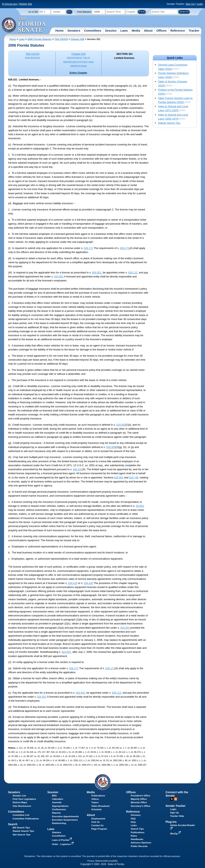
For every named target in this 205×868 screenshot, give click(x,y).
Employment (98, 819)
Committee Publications (26, 819)
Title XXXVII (61, 39)
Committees (93, 30)
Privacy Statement (96, 861)
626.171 (88, 248)
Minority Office (139, 802)
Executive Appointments (65, 816)
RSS (176, 799)
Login (200, 4)
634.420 (88, 583)
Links (134, 825)
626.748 (134, 477)
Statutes (57, 832)
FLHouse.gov (10, 4)
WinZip (176, 834)
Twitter (172, 799)
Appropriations (60, 806)
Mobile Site (26, 4)
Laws (124, 30)
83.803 (140, 506)
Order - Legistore (63, 844)
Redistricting (59, 823)
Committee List (21, 815)
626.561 (119, 477)
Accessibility (112, 861)
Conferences (59, 809)
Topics (95, 802)
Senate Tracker (176, 806)
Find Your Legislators (24, 799)
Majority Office (139, 799)
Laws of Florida (62, 840)
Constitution (59, 836)
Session (111, 30)
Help (133, 822)
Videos (95, 799)
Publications (98, 796)
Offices (161, 30)
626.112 (133, 272)
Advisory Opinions (141, 843)
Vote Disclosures (22, 806)
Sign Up (190, 4)
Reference (178, 30)
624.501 (97, 272)
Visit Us (95, 822)
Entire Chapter (78, 73)
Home (59, 30)
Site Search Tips (22, 835)
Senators (74, 30)
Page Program (99, 829)
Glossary (136, 815)
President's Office (140, 796)
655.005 (111, 447)
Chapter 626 (77, 39)
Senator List (19, 796)
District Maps (20, 802)
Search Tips (137, 829)
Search (13, 824)
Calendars (58, 799)
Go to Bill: (33, 12)
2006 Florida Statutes (40, 39)
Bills (54, 796)
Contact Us (97, 825)
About (148, 30)
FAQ (133, 819)
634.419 (73, 583)
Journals (57, 802)
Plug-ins (171, 822)
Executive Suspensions (65, 820)
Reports (56, 813)
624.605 (121, 425)
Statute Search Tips (169, 123)
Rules (134, 836)
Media (136, 30)
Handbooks (137, 839)
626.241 (77, 469)
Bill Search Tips (21, 828)
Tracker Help (177, 816)
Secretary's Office (140, 806)
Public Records (139, 846)
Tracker (194, 30)
